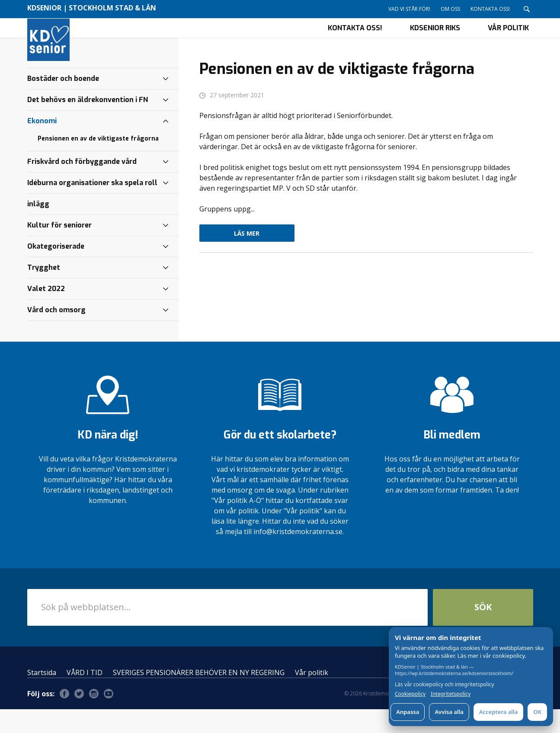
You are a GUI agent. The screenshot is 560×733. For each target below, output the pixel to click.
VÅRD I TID (85, 696)
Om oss (450, 9)
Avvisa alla (449, 712)
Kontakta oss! (490, 9)
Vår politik (508, 40)
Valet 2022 (46, 312)
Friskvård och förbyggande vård (82, 185)
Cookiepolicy (410, 694)
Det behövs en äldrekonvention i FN (88, 123)
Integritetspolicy (451, 694)
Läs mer (247, 257)
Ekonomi (42, 145)
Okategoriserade (56, 270)
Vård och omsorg (56, 334)
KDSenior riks (435, 40)
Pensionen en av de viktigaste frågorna (98, 162)
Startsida (42, 696)
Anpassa (408, 712)
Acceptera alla (498, 712)
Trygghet (44, 291)
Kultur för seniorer (59, 249)
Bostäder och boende (63, 102)
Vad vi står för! (409, 9)
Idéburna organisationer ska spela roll (92, 206)
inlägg (38, 228)
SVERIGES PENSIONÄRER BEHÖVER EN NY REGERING (199, 696)
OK (537, 712)
